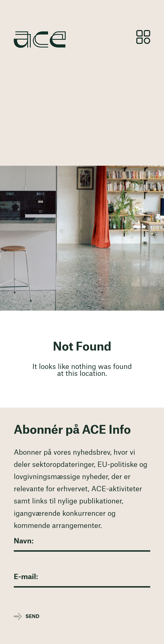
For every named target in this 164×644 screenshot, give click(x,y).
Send (32, 617)
